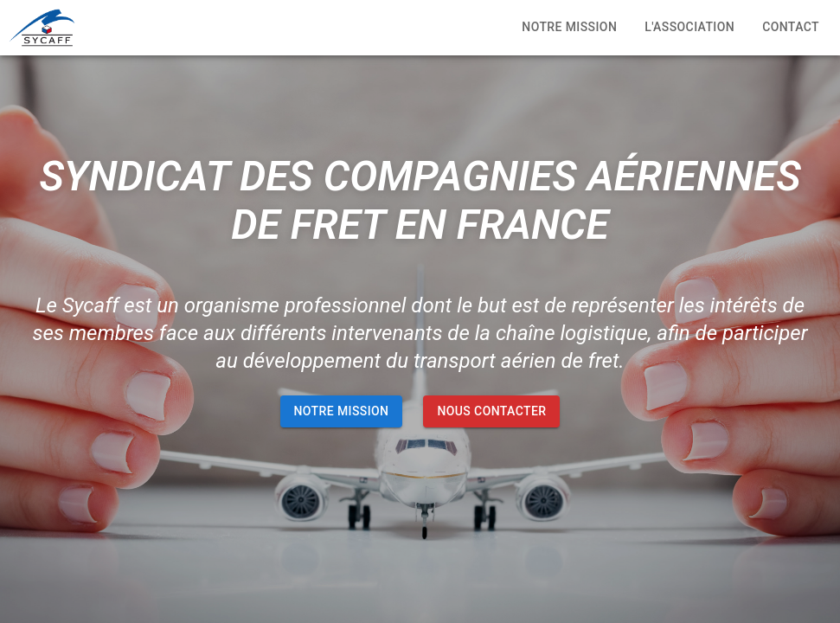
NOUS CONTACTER (491, 411)
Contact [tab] (791, 28)
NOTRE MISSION (342, 411)
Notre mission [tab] (569, 28)
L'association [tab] (689, 28)
